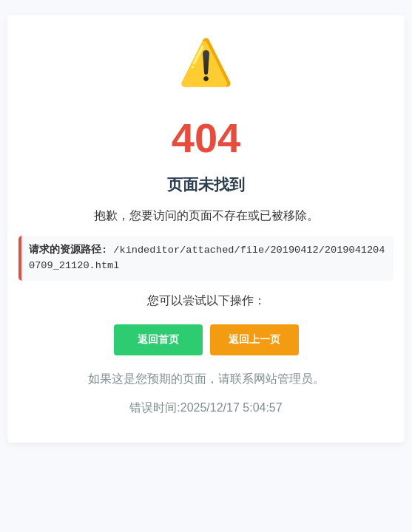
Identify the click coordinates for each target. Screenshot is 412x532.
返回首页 (158, 339)
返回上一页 (254, 339)
